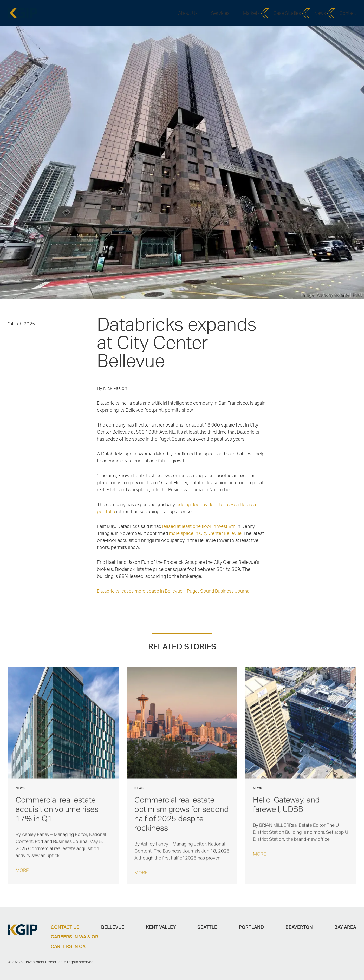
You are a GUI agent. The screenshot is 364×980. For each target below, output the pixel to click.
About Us (188, 13)
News (320, 13)
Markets (251, 13)
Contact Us (65, 927)
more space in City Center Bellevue (205, 533)
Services (220, 13)
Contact (348, 13)
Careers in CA (68, 946)
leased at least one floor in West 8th (199, 526)
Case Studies (287, 13)
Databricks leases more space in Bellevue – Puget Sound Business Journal (174, 591)
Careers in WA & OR (74, 937)
